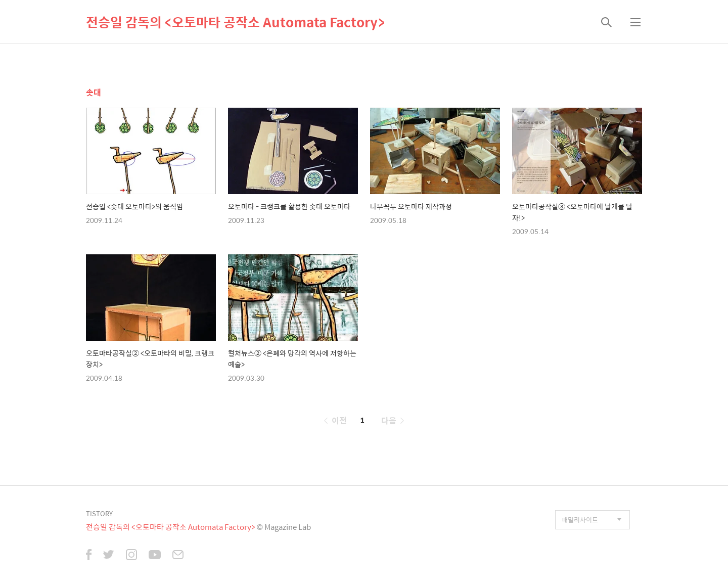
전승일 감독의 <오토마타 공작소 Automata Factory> (235, 22)
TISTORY (99, 513)
